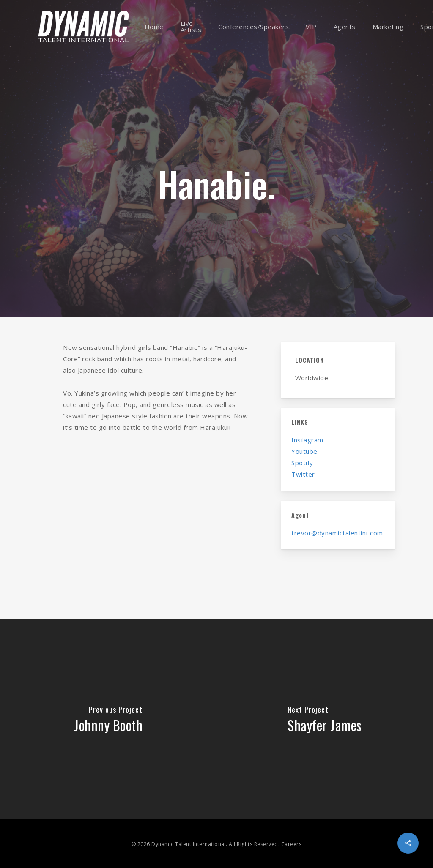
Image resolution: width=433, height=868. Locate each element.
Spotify (302, 463)
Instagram (307, 440)
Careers (292, 844)
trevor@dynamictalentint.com (337, 533)
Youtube (304, 451)
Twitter (303, 474)
